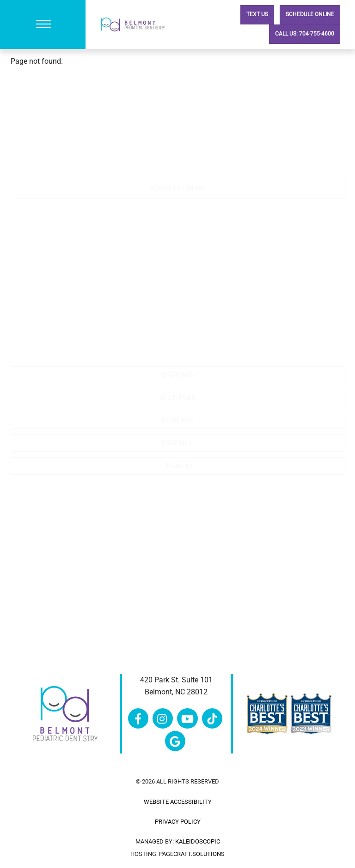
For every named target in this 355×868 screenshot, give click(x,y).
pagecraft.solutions (192, 854)
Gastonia (177, 374)
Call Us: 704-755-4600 (305, 34)
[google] (175, 740)
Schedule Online (310, 14)
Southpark (177, 398)
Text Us (257, 14)
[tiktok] (212, 718)
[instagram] (163, 718)
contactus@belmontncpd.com (177, 161)
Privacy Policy (178, 822)
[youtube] (187, 718)
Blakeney (178, 420)
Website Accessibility (178, 802)
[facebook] (138, 718)
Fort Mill (178, 443)
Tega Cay (178, 466)
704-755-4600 (78, 149)
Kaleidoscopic (198, 841)
